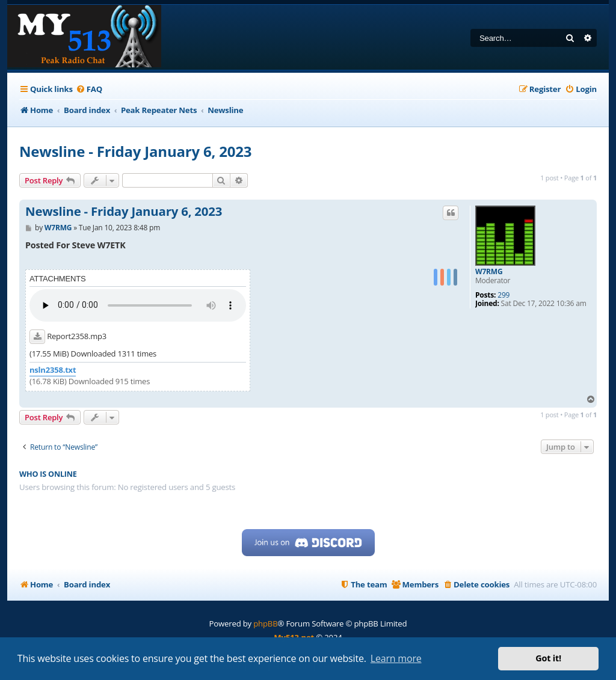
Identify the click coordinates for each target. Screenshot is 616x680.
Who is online (48, 474)
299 (504, 295)
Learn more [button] (396, 658)
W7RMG (489, 272)
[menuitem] (89, 89)
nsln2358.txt (53, 370)
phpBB (265, 623)
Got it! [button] (548, 658)
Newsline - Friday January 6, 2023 (135, 151)
